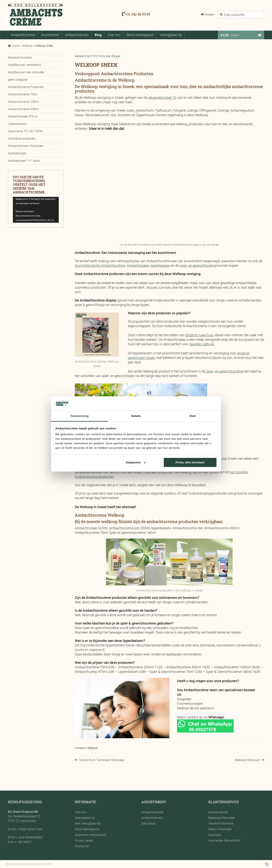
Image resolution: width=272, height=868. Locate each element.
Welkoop (27, 46)
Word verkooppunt (140, 35)
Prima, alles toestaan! (190, 462)
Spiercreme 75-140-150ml (25, 131)
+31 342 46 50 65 (138, 14)
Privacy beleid (84, 840)
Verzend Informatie (221, 823)
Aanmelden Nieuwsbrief (224, 840)
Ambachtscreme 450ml (23, 109)
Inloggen (209, 14)
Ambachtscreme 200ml (23, 102)
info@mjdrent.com (30, 829)
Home (16, 46)
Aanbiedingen (17, 153)
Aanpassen (136, 462)
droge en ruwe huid (199, 335)
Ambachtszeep (138, 265)
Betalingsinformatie (221, 818)
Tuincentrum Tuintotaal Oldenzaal (101, 760)
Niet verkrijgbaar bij (88, 823)
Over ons (114, 35)
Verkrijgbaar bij (171, 35)
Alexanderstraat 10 (162, 97)
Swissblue (148, 823)
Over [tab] (193, 416)
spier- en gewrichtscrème (198, 265)
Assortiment (50, 35)
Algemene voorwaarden (90, 835)
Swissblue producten (22, 138)
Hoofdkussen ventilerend (24, 65)
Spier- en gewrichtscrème (225, 371)
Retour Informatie (220, 829)
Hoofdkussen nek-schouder (26, 72)
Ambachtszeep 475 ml (23, 116)
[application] (36, 210)
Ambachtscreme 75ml (23, 94)
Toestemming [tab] (79, 416)
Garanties (215, 835)
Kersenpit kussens (20, 57)
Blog (98, 35)
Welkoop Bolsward (247, 760)
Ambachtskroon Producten (26, 146)
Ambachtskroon (77, 35)
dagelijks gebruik (202, 344)
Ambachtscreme (23, 35)
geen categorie (18, 80)
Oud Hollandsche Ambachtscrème (100, 265)
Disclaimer (82, 846)
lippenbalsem (160, 265)
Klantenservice (218, 812)
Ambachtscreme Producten (26, 87)
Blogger (116, 56)
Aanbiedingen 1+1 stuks (24, 161)
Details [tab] (136, 416)
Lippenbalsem (17, 124)
